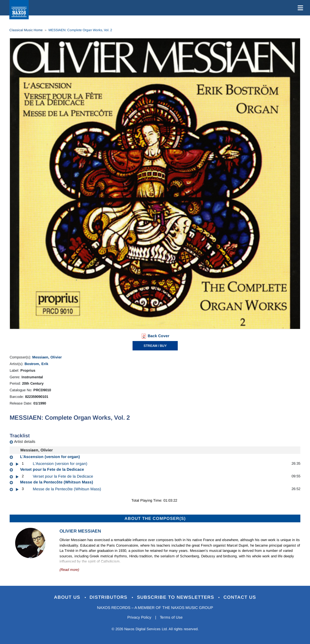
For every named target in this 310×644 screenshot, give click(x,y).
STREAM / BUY (155, 346)
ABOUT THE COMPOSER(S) (155, 518)
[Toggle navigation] (299, 8)
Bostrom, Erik (36, 364)
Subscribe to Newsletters (176, 598)
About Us (68, 598)
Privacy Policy (139, 618)
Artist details (25, 441)
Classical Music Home (26, 30)
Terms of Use (171, 618)
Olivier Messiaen (80, 531)
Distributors (109, 598)
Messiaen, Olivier (47, 357)
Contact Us (240, 598)
